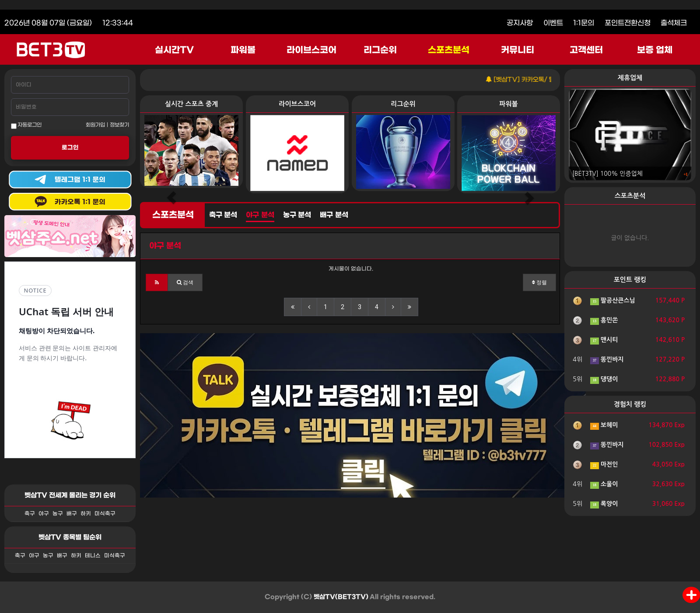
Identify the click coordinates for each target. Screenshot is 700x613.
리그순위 (380, 50)
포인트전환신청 (628, 23)
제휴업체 (630, 78)
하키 (86, 514)
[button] (157, 282)
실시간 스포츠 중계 (191, 104)
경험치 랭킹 (630, 404)
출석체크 (674, 23)
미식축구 (105, 514)
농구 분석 (297, 215)
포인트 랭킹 (630, 280)
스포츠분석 (449, 50)
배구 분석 (334, 215)
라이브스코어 (311, 50)
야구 (44, 514)
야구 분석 (260, 215)
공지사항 (520, 23)
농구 (58, 514)
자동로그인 (26, 125)
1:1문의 (584, 23)
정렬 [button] (539, 282)
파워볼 (243, 50)
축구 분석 (223, 215)
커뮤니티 (518, 50)
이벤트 (553, 23)
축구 (30, 514)
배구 (72, 514)
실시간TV (174, 50)
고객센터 (586, 50)
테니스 (93, 556)
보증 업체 (655, 50)
